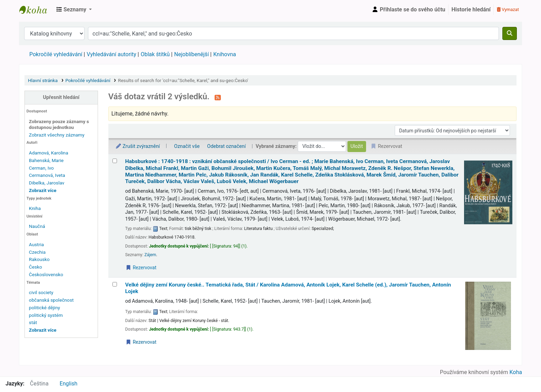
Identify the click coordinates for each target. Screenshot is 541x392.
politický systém (46, 315)
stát (33, 322)
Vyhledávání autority (111, 54)
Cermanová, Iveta (47, 175)
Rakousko (39, 259)
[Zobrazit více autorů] (43, 190)
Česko (36, 267)
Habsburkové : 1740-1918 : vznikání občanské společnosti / (292, 171)
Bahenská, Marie (46, 160)
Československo (46, 274)
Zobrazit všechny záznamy (57, 135)
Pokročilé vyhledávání (56, 54)
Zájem (150, 255)
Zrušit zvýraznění (138, 146)
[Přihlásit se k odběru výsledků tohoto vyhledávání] (218, 97)
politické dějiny (45, 308)
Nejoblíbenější (192, 54)
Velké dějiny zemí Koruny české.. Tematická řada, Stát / (288, 288)
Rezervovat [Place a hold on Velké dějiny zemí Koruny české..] (141, 342)
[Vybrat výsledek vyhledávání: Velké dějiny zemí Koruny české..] (115, 284)
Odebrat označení (226, 146)
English (69, 384)
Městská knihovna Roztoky (37, 10)
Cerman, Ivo (41, 168)
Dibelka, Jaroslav (47, 183)
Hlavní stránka (43, 80)
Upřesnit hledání (61, 97)
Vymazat (508, 9)
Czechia (37, 252)
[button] (74, 10)
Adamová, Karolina (49, 153)
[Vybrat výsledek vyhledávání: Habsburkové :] (115, 161)
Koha (516, 372)
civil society (41, 292)
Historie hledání (471, 9)
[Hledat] (510, 33)
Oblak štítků (155, 54)
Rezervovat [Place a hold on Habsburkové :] (141, 268)
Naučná (37, 226)
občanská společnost (51, 300)
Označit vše (187, 146)
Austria (36, 244)
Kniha (35, 208)
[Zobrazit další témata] (43, 330)
